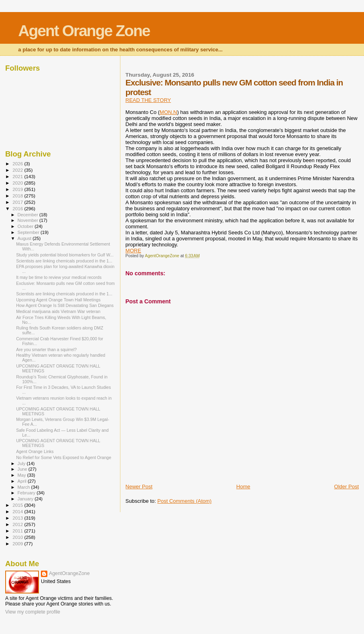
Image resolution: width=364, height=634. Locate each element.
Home (243, 487)
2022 (18, 170)
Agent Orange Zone (84, 31)
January (26, 499)
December (28, 215)
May (22, 475)
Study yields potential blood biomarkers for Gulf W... (65, 255)
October (26, 226)
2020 (18, 183)
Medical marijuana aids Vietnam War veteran (58, 311)
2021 (18, 176)
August (25, 238)
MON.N (168, 112)
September (29, 232)
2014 (18, 511)
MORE (133, 251)
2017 (18, 202)
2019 (18, 189)
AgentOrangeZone (69, 573)
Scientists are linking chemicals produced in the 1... (64, 261)
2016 (18, 208)
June (23, 469)
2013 (18, 518)
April (23, 481)
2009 (18, 544)
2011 (18, 531)
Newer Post (139, 487)
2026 (18, 164)
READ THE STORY (148, 100)
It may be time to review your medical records (59, 277)
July (22, 463)
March (24, 487)
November (28, 220)
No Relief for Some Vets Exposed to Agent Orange (64, 457)
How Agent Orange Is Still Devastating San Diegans (65, 305)
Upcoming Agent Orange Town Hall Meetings (58, 300)
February (27, 493)
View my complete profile (33, 612)
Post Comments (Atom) (184, 501)
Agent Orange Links (35, 451)
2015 (18, 505)
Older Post (347, 487)
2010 (18, 537)
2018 (18, 196)
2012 (18, 524)
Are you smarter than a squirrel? (46, 350)
